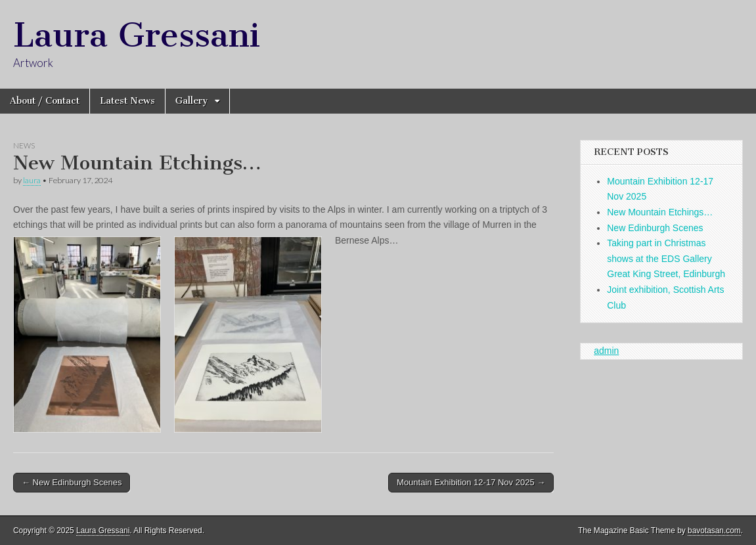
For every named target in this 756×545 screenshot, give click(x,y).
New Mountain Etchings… (660, 212)
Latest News (127, 101)
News (24, 145)
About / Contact (45, 101)
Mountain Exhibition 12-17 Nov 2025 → (471, 482)
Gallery (192, 101)
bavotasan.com (714, 531)
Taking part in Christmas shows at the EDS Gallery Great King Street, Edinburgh (666, 258)
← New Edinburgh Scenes (72, 482)
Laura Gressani (137, 35)
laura (32, 180)
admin (606, 351)
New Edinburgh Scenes (655, 228)
